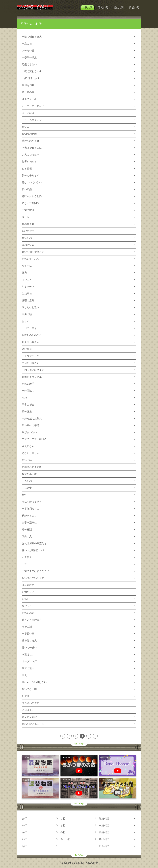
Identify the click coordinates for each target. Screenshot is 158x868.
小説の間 (88, 7)
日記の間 (134, 7)
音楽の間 (103, 7)
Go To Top (79, 744)
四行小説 (27, 24)
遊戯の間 (119, 7)
